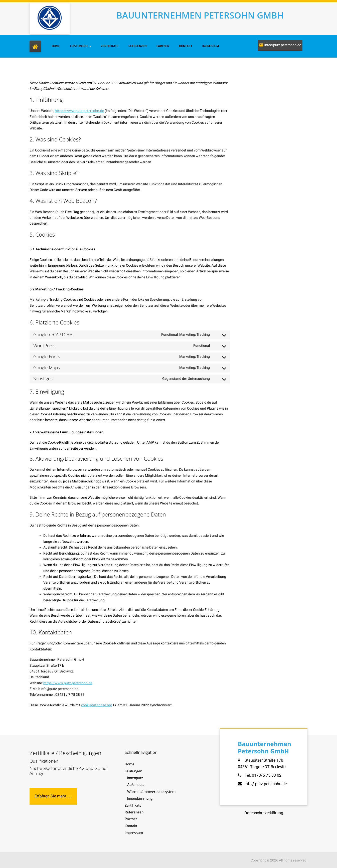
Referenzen (137, 46)
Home (56, 46)
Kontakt (186, 46)
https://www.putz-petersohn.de (79, 111)
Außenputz (136, 785)
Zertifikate (110, 46)
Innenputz (135, 778)
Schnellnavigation (141, 752)
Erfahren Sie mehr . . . (53, 796)
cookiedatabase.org (97, 705)
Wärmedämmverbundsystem (151, 792)
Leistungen (79, 46)
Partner (163, 46)
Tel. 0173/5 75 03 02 (263, 775)
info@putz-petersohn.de (266, 784)
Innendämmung (140, 799)
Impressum (211, 46)
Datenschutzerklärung (264, 813)
